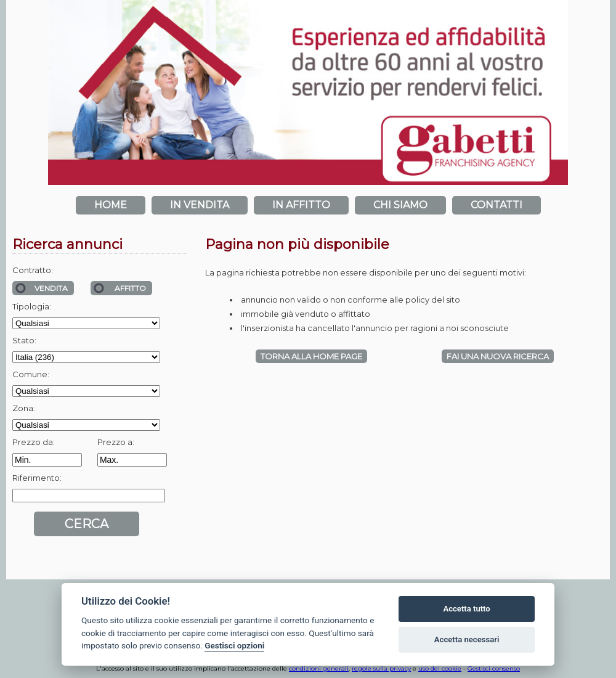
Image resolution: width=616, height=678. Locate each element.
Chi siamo (400, 205)
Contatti (496, 205)
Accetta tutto (466, 609)
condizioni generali (319, 668)
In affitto (301, 205)
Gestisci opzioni (234, 645)
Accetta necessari (467, 639)
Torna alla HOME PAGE (311, 356)
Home (111, 205)
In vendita (200, 205)
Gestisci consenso (494, 668)
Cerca (87, 524)
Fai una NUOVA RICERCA (498, 356)
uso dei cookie (440, 668)
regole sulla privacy (381, 668)
